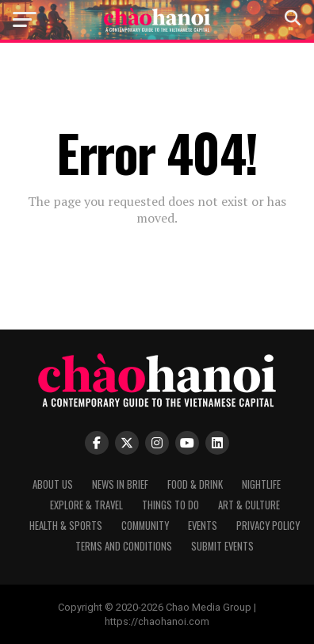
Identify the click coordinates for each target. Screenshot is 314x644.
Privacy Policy (268, 526)
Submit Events (222, 546)
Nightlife (261, 484)
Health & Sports (66, 526)
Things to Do (170, 505)
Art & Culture (249, 505)
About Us (53, 484)
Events (203, 526)
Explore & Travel (86, 505)
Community (145, 526)
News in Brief (120, 484)
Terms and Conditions (124, 546)
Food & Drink (195, 484)
